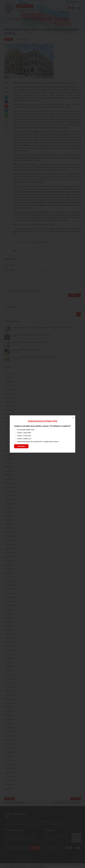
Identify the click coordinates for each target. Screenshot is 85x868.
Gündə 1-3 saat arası (24, 436)
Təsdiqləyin (21, 446)
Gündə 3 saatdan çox (24, 439)
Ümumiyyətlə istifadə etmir (26, 430)
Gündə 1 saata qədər (24, 433)
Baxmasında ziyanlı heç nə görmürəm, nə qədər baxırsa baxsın (38, 442)
